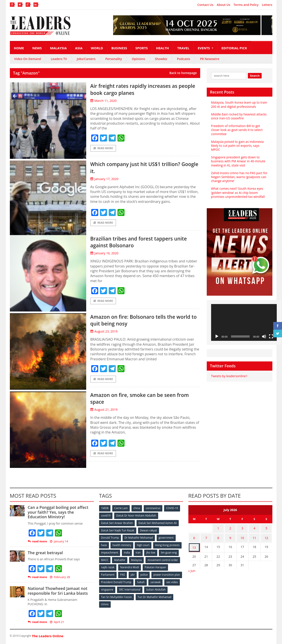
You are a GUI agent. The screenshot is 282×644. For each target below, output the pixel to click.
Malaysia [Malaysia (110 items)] (174, 560)
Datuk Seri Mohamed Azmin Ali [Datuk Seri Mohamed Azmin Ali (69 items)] (158, 524)
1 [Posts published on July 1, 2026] (218, 529)
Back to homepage (183, 73)
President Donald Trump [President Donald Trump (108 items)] (148, 582)
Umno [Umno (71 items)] (144, 604)
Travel (183, 48)
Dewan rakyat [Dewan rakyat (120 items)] (148, 532)
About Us (223, 5)
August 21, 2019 (104, 411)
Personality (114, 59)
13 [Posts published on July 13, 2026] (194, 546)
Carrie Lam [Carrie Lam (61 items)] (121, 510)
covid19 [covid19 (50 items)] (106, 517)
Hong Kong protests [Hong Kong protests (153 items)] (113, 553)
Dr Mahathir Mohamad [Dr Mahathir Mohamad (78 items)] (139, 539)
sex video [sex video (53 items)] (123, 589)
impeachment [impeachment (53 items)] (140, 553)
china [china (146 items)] (137, 510)
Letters (267, 5)
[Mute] (264, 336)
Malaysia (58, 48)
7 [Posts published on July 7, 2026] (206, 538)
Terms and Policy (246, 5)
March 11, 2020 (103, 101)
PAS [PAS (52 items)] (150, 575)
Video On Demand (28, 59)
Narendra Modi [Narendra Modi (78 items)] (166, 568)
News (37, 48)
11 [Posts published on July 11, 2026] (254, 538)
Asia (79, 48)
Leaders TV (59, 59)
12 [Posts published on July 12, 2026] (266, 538)
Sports (142, 48)
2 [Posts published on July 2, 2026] (230, 529)
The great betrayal (45, 554)
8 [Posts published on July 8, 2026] (218, 538)
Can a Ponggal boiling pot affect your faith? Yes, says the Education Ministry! (61, 514)
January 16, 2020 (104, 254)
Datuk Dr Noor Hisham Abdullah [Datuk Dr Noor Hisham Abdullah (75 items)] (136, 517)
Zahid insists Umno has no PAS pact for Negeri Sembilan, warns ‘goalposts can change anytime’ (239, 177)
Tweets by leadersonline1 (229, 376)
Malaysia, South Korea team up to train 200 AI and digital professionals (239, 104)
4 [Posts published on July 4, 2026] (254, 529)
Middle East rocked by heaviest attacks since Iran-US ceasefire (239, 116)
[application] (244, 323)
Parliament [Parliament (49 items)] (135, 575)
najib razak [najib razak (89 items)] (144, 568)
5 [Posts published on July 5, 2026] (266, 529)
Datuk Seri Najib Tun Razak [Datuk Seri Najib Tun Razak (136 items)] (118, 532)
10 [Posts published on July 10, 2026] (242, 538)
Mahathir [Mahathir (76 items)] (157, 560)
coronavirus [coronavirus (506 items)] (154, 510)
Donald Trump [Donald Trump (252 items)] (110, 539)
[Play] (217, 336)
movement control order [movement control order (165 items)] (116, 568)
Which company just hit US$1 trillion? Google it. (141, 168)
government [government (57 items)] (166, 539)
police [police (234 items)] (172, 575)
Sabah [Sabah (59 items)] (173, 582)
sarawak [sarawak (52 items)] (106, 589)
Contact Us (205, 5)
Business (119, 48)
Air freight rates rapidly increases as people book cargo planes (140, 89)
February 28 (60, 579)
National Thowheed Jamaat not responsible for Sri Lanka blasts (57, 593)
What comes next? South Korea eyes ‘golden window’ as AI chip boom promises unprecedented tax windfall (238, 192)
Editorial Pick (234, 48)
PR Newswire (210, 59)
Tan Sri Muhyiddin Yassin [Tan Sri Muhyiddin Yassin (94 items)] (142, 597)
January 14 (59, 543)
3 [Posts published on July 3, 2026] (242, 529)
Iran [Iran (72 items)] (169, 553)
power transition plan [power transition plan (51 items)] (114, 582)
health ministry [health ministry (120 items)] (122, 546)
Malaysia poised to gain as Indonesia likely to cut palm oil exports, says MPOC (237, 146)
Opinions (138, 59)
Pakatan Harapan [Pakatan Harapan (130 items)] (112, 575)
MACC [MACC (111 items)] (142, 560)
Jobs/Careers (86, 59)
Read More (103, 148)
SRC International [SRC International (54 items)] (164, 589)
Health (162, 48)
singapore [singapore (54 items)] (141, 589)
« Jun (192, 569)
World (97, 48)
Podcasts (184, 59)
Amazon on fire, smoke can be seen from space (139, 399)
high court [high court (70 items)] (144, 546)
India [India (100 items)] (158, 553)
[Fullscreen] (271, 336)
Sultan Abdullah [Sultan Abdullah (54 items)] (111, 597)
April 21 (57, 624)
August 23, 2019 (104, 332)
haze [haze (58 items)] (104, 546)
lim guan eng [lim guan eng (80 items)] (124, 560)
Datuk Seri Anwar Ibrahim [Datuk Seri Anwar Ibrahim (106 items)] (117, 524)
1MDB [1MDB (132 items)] (105, 510)
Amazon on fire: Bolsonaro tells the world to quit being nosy (138, 321)
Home (19, 48)
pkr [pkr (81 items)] (161, 575)
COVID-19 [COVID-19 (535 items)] (173, 510)
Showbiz (161, 59)
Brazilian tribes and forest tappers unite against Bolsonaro (145, 242)
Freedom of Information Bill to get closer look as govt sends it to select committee (236, 130)
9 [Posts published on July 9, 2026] (230, 538)
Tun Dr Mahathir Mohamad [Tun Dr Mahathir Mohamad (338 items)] (118, 604)
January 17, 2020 (104, 179)
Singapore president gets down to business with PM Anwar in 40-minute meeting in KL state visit (238, 161)
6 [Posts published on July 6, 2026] (194, 538)
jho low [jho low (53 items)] (106, 560)
